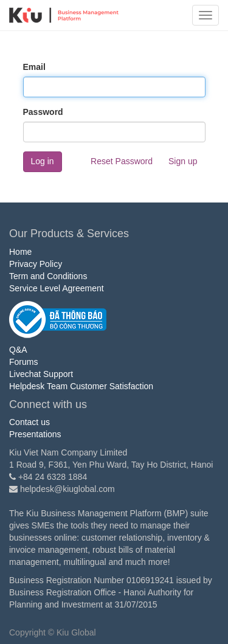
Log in (43, 161)
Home (20, 252)
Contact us (29, 422)
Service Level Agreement (57, 288)
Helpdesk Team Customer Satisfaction (81, 386)
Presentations (35, 434)
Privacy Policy (36, 264)
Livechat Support (41, 374)
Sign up (183, 161)
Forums (23, 362)
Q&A (18, 350)
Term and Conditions (48, 276)
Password (43, 112)
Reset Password (122, 161)
